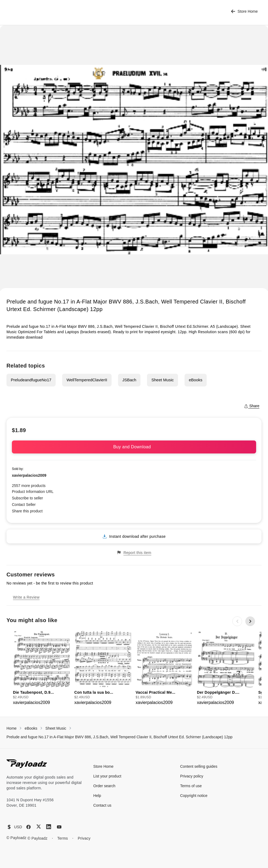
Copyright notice (194, 796)
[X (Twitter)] (39, 827)
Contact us (102, 805)
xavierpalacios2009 (29, 475)
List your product (107, 776)
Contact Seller (24, 505)
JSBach (129, 380)
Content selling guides (199, 766)
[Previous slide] (237, 621)
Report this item (134, 552)
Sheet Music (163, 380)
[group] (42, 668)
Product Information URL (33, 492)
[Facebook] (29, 827)
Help (97, 796)
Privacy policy (192, 776)
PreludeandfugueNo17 (31, 380)
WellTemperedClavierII (87, 380)
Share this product (27, 511)
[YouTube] (59, 827)
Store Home (244, 11)
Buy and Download (134, 447)
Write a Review (26, 597)
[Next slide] (250, 621)
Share (252, 406)
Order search (104, 786)
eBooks (196, 380)
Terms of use (191, 786)
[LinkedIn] (49, 827)
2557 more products (29, 486)
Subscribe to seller (27, 498)
